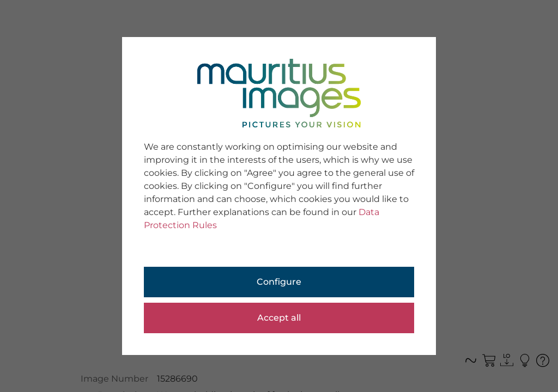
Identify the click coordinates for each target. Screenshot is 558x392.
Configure (279, 282)
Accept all (279, 318)
